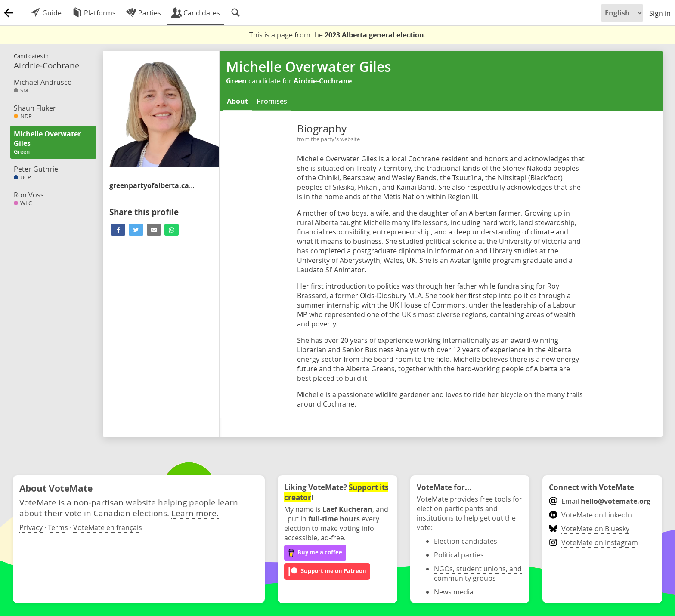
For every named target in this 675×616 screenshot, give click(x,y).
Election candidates (466, 541)
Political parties (459, 555)
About (237, 101)
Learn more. (195, 513)
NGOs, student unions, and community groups (478, 573)
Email (599, 501)
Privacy (31, 527)
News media (454, 592)
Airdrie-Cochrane (323, 81)
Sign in (660, 13)
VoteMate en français (108, 527)
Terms (58, 527)
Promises (272, 101)
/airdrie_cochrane (152, 185)
